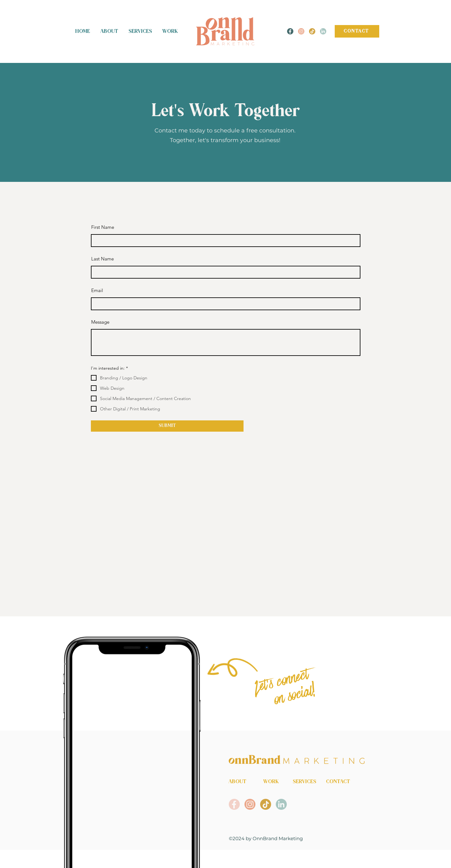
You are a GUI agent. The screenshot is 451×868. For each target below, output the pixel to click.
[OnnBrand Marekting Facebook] (290, 31)
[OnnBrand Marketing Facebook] (234, 804)
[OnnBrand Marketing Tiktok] (312, 31)
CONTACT (338, 782)
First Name (103, 227)
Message (100, 322)
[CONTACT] (357, 31)
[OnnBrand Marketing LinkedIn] (323, 31)
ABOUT (237, 782)
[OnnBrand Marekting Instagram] (301, 31)
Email (97, 290)
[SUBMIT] (167, 426)
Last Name (102, 259)
